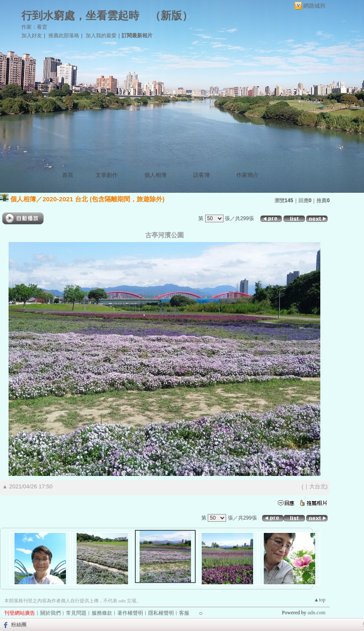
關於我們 (51, 613)
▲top (320, 600)
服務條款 (102, 613)
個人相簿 (155, 175)
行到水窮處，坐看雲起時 (80, 16)
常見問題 (76, 613)
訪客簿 (201, 175)
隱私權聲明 (161, 613)
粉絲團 (19, 625)
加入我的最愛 (101, 36)
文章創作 (107, 175)
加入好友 (32, 36)
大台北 (318, 486)
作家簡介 (248, 175)
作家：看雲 (34, 27)
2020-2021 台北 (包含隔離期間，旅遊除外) (103, 199)
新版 (171, 16)
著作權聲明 (130, 613)
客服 (184, 613)
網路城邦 (314, 6)
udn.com (316, 613)
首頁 (68, 175)
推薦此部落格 (64, 36)
